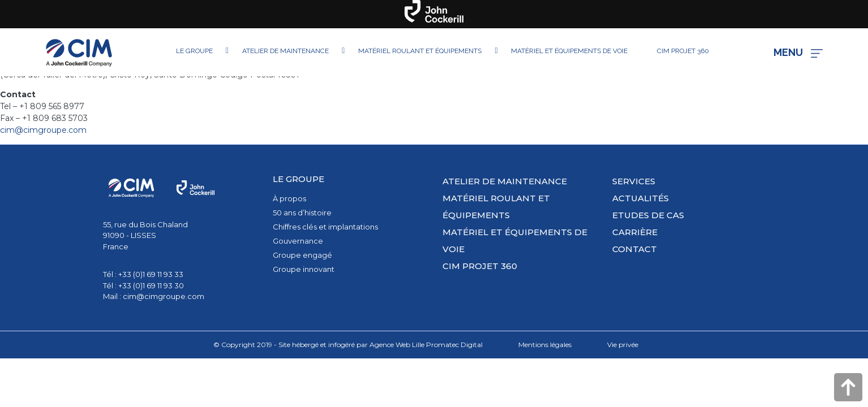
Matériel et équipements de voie (515, 241)
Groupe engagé (302, 255)
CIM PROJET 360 (480, 266)
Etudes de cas (648, 215)
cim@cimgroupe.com (43, 130)
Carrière (635, 232)
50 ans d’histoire (302, 213)
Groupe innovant (304, 269)
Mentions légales (545, 345)
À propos (289, 198)
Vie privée (623, 345)
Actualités (641, 198)
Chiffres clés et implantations (325, 227)
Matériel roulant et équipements (496, 207)
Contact (635, 249)
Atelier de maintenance (505, 181)
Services (634, 181)
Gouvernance (298, 241)
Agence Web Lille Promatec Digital (426, 345)
